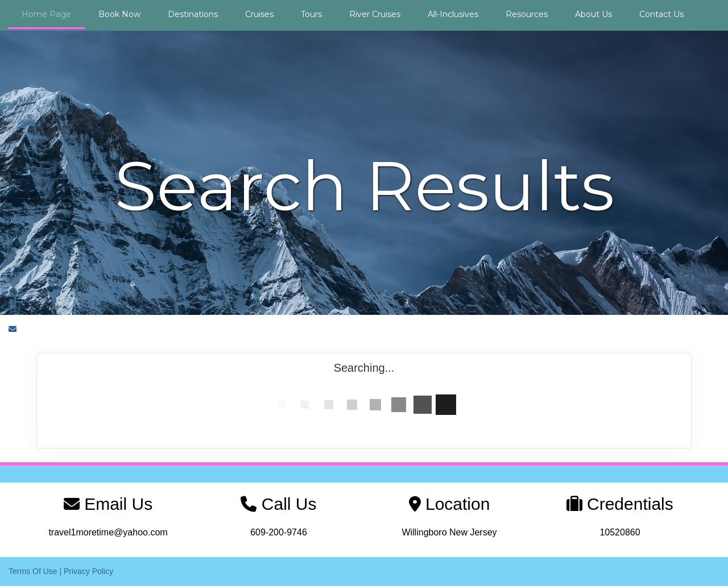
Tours (311, 14)
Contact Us (661, 14)
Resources (527, 14)
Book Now (119, 14)
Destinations (193, 14)
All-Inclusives (453, 14)
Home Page (46, 14)
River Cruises (375, 14)
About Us (593, 14)
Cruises (259, 14)
